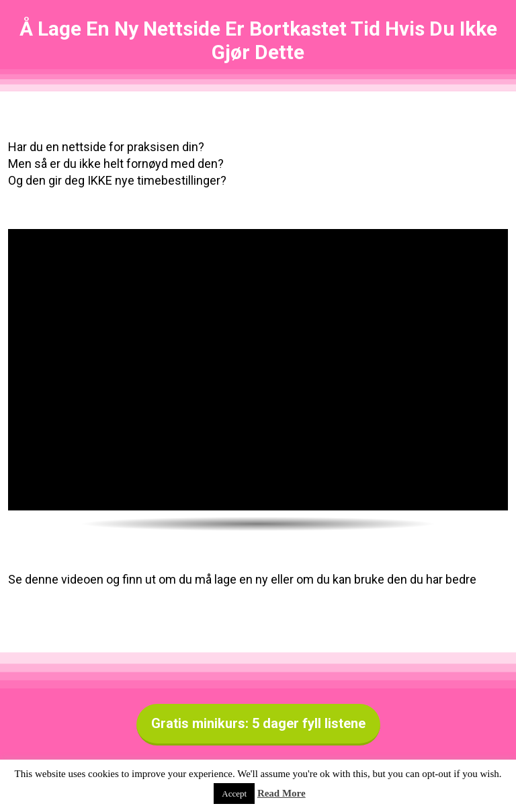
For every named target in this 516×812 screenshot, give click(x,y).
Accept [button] (234, 794)
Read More (282, 793)
